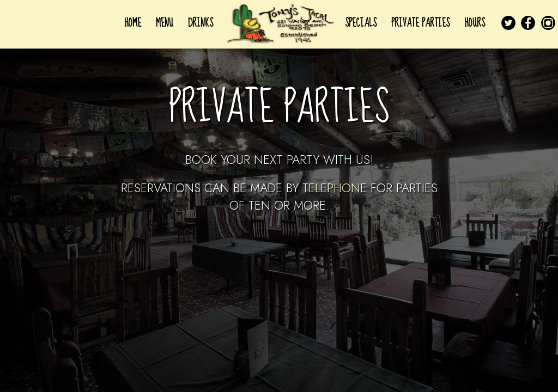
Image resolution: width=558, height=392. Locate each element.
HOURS (475, 23)
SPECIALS (362, 23)
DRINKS (201, 23)
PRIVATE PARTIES (422, 23)
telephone (335, 188)
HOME (134, 23)
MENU (166, 23)
